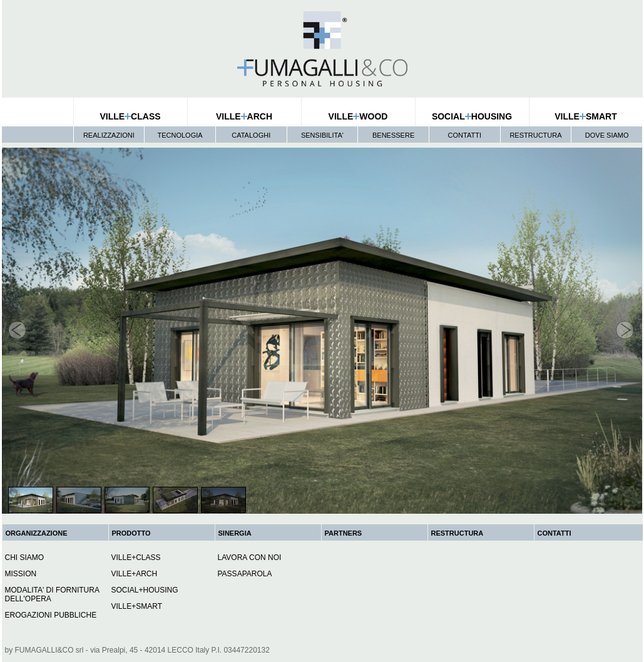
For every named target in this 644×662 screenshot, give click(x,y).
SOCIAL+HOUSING (145, 590)
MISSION (21, 574)
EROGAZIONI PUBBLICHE (51, 615)
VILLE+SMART (137, 606)
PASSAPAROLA (245, 574)
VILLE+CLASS (136, 558)
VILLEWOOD (358, 116)
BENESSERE (393, 135)
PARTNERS (344, 533)
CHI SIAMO (25, 558)
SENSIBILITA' (322, 135)
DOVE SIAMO (607, 135)
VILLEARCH (244, 116)
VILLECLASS (130, 116)
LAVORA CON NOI (250, 558)
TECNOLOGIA (180, 135)
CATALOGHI (251, 135)
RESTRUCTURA (535, 135)
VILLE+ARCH (135, 574)
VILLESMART (585, 116)
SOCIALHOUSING (472, 116)
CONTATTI (465, 135)
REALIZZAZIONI (109, 135)
